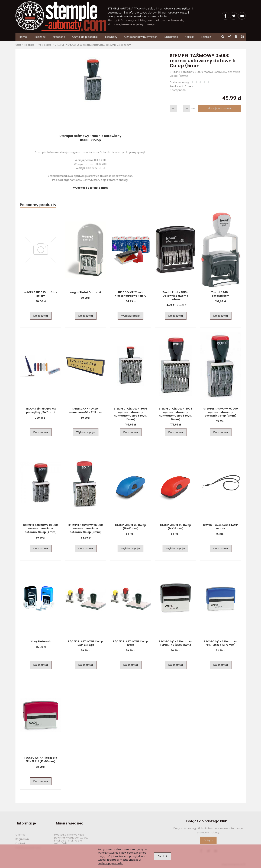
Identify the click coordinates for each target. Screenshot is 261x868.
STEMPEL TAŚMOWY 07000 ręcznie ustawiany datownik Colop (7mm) (220, 412)
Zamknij (162, 856)
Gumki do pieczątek (85, 37)
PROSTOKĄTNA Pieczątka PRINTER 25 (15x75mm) (221, 643)
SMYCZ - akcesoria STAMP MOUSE (220, 527)
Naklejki (189, 37)
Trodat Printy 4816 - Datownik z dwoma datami (175, 294)
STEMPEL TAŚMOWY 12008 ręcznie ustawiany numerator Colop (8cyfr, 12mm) (175, 414)
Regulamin (22, 835)
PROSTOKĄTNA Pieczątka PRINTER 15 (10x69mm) (41, 759)
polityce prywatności (110, 863)
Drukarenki (171, 37)
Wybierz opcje (130, 316)
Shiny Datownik (41, 641)
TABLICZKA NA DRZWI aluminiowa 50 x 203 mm (86, 410)
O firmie (20, 831)
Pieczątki (40, 37)
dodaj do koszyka (219, 108)
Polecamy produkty (38, 205)
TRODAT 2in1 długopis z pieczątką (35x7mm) (41, 410)
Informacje (25, 821)
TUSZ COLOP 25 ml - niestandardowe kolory (131, 294)
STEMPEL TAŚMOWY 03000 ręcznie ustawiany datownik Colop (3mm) (86, 528)
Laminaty (111, 37)
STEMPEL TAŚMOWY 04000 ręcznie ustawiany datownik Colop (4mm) (41, 528)
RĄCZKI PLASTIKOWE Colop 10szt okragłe (86, 643)
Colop (189, 86)
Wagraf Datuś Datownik (86, 292)
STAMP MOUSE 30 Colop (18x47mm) (131, 527)
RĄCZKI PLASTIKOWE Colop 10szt (130, 643)
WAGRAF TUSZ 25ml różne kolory (41, 294)
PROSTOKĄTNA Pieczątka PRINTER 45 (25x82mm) (176, 643)
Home (23, 37)
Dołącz (208, 840)
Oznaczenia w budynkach (141, 37)
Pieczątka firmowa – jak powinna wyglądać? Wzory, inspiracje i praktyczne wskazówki (71, 835)
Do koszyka (41, 316)
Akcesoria (59, 37)
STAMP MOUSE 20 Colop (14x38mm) (176, 527)
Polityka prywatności (28, 844)
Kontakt (20, 839)
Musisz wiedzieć (68, 821)
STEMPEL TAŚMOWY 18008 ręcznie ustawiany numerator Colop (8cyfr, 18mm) (130, 414)
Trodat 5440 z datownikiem (220, 294)
